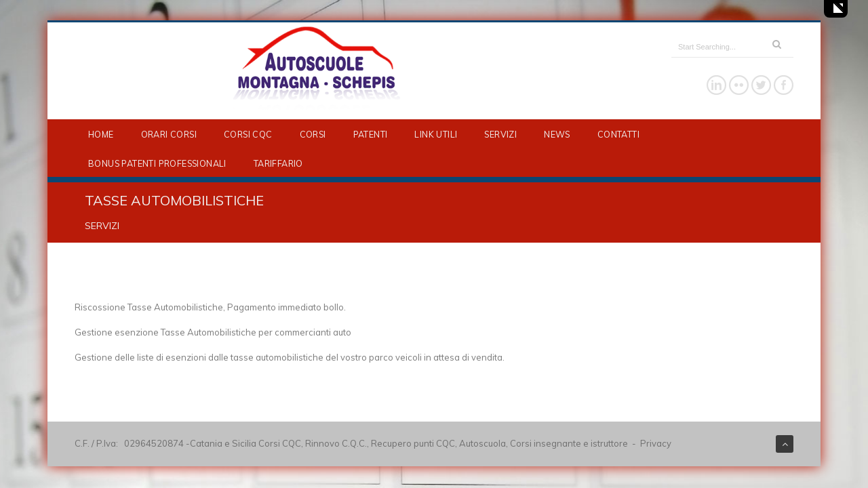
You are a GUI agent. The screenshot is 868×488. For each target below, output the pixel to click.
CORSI (313, 134)
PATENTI (371, 134)
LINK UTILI (436, 134)
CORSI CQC (248, 134)
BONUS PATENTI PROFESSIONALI (157, 163)
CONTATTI (618, 134)
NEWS (557, 134)
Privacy (656, 443)
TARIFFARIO (278, 163)
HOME (101, 134)
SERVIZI (500, 134)
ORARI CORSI (169, 134)
